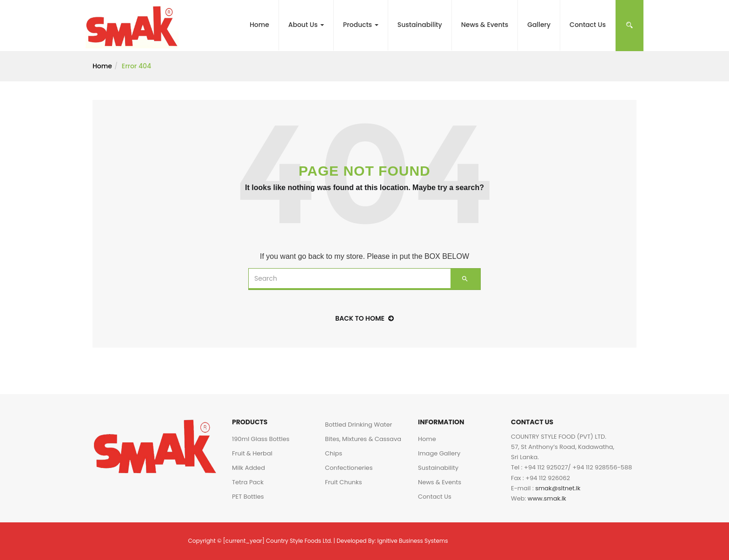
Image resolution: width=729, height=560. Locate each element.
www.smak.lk (547, 498)
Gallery (539, 25)
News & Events (485, 25)
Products (361, 25)
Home (259, 25)
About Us (306, 25)
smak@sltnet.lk (558, 488)
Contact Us (588, 25)
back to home (364, 318)
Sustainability (420, 25)
